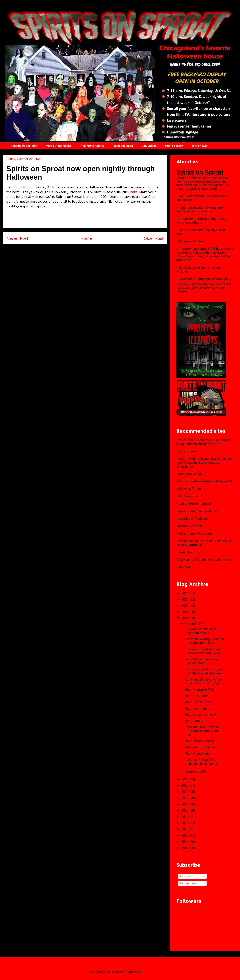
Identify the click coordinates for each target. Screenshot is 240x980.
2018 (185, 792)
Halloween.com (187, 496)
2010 (185, 842)
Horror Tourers (186, 451)
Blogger (149, 971)
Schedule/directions (24, 146)
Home (86, 238)
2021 (185, 618)
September (194, 771)
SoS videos (149, 146)
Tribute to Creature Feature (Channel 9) (204, 481)
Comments (188, 883)
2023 (185, 606)
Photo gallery (174, 146)
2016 (185, 804)
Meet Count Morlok (198, 753)
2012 (185, 829)
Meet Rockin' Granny (199, 741)
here (189, 279)
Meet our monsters (58, 146)
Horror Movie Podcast (192, 519)
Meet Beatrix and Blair (200, 747)
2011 (185, 836)
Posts (185, 876)
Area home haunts (92, 146)
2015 (185, 811)
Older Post (154, 238)
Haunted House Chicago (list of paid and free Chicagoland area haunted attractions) (204, 463)
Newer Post (17, 238)
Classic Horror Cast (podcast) (197, 511)
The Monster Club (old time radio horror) (204, 560)
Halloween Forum (189, 489)
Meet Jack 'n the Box (199, 708)
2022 (185, 612)
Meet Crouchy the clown (201, 715)
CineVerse (184, 567)
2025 (185, 593)
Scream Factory (188, 552)
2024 (185, 600)
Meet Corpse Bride (198, 702)
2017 (185, 798)
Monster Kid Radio (189, 526)
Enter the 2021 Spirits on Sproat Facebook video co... (202, 731)
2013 (185, 823)
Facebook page (123, 146)
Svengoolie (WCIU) (190, 474)
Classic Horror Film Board (194, 533)
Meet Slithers (194, 721)
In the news (199, 146)
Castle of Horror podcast (194, 504)
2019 (185, 786)
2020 (185, 779)
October (191, 624)
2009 (185, 848)
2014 (185, 817)
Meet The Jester (196, 696)
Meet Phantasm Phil (199, 690)
